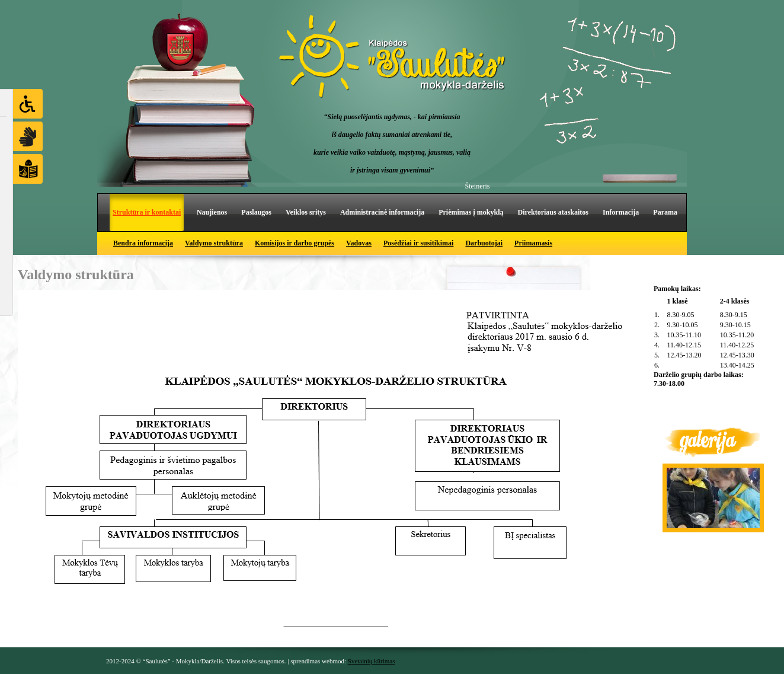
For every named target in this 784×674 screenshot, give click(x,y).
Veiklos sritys (306, 212)
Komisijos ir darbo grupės (295, 243)
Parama (665, 212)
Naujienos (212, 212)
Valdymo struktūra (214, 243)
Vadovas (359, 243)
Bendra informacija (143, 243)
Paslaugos (256, 212)
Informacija (621, 212)
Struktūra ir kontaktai (147, 212)
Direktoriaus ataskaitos (553, 212)
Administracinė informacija (382, 212)
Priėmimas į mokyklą (471, 212)
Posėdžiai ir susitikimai (418, 243)
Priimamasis (533, 243)
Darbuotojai (484, 243)
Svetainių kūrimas (372, 661)
